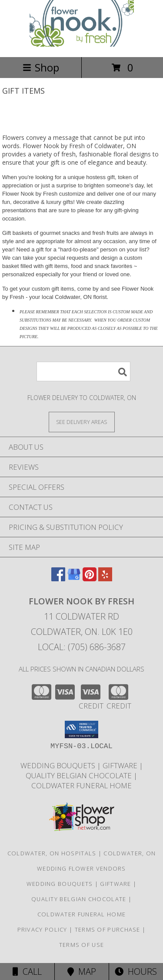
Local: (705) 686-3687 (82, 647)
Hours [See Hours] (136, 972)
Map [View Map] (82, 972)
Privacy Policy (42, 929)
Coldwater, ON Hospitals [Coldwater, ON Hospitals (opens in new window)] (52, 853)
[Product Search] (83, 371)
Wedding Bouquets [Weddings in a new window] (59, 765)
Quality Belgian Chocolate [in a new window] (80, 775)
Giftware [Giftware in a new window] (121, 765)
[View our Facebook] (58, 578)
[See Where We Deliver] (82, 422)
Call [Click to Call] (27, 972)
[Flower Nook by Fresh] (82, 44)
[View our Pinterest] (90, 578)
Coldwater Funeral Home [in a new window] (81, 785)
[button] (81, 729)
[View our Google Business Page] (74, 578)
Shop (41, 67)
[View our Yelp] (105, 578)
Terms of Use (82, 945)
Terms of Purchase (108, 929)
